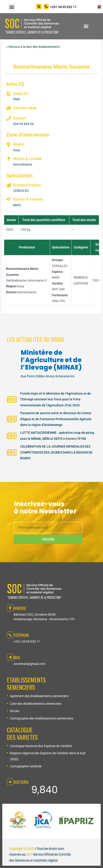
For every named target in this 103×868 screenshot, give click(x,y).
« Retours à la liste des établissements (33, 47)
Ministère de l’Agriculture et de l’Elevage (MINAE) (51, 360)
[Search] (39, 7)
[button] (12, 7)
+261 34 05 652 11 (27, 641)
